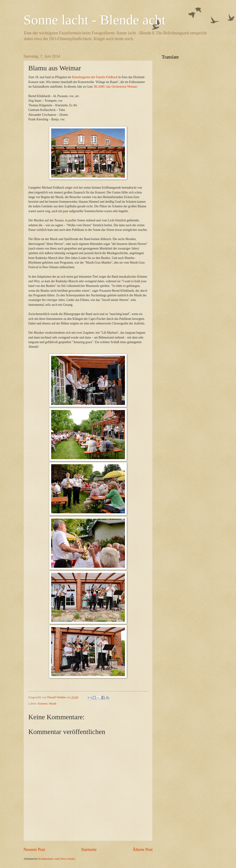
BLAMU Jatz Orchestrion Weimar (115, 87)
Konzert (43, 704)
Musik (53, 704)
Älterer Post (143, 850)
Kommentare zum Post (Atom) (57, 859)
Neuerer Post (34, 850)
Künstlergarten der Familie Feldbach (94, 77)
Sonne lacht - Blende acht (94, 20)
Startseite (89, 850)
